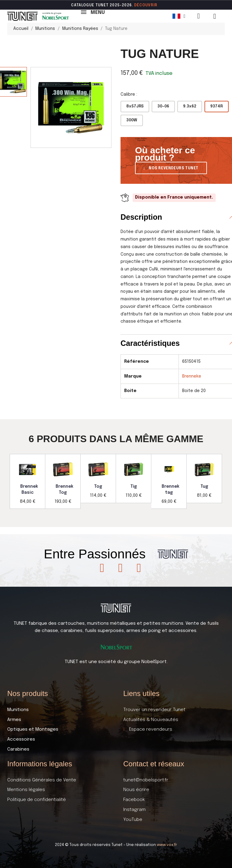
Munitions (18, 710)
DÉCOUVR (144, 5)
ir (155, 5)
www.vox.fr (167, 845)
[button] (171, 168)
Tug (204, 487)
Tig (134, 487)
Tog (98, 487)
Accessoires (21, 739)
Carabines (18, 749)
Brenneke (192, 376)
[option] (27, 481)
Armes (14, 720)
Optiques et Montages (33, 729)
